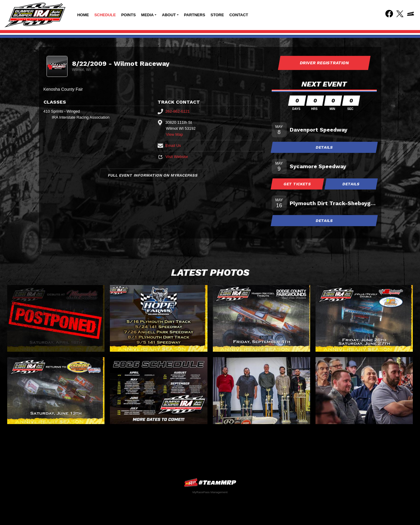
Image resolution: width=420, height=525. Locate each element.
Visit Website (173, 157)
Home (83, 15)
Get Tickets (297, 184)
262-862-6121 (174, 111)
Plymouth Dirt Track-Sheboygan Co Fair (333, 203)
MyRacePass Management (210, 492)
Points (128, 15)
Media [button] (147, 15)
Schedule (105, 15)
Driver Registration (324, 63)
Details (324, 147)
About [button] (169, 15)
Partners (195, 15)
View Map (175, 134)
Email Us (169, 146)
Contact (239, 15)
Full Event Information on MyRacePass (153, 175)
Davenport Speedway (319, 130)
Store (217, 15)
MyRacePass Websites (210, 483)
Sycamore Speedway (318, 166)
